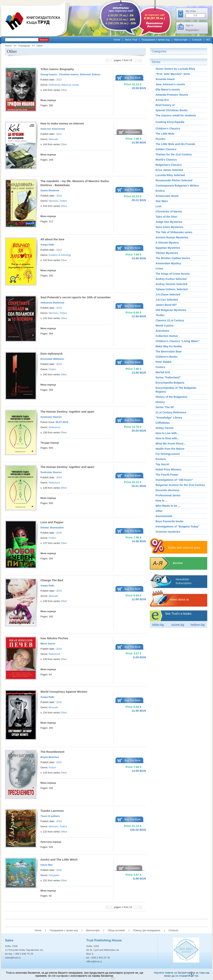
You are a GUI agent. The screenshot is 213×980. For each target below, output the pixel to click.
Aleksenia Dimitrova (52, 303)
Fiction (52, 369)
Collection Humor (167, 336)
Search (44, 40)
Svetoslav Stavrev (51, 417)
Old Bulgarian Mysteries (171, 310)
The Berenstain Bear (169, 352)
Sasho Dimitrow (50, 190)
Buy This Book (133, 78)
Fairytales (54, 875)
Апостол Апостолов (53, 129)
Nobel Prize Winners (168, 469)
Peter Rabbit (163, 362)
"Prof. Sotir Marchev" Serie (173, 74)
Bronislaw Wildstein (52, 359)
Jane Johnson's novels (170, 84)
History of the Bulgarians (171, 397)
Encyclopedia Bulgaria (170, 383)
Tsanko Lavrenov (52, 811)
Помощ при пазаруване (147, 930)
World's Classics (166, 160)
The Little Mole (165, 134)
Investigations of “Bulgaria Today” (177, 526)
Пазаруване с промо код (156, 40)
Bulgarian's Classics (169, 165)
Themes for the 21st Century (174, 154)
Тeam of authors (50, 816)
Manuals (53, 139)
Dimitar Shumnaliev (52, 528)
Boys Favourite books (170, 521)
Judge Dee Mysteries (169, 222)
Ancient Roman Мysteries (172, 237)
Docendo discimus (167, 490)
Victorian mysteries (168, 532)
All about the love (52, 239)
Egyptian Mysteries (168, 248)
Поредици (24, 46)
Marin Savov (48, 644)
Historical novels (70, 85)
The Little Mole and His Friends (175, 144)
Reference (54, 85)
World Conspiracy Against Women (64, 692)
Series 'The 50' (165, 407)
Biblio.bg (158, 625)
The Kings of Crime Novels (173, 274)
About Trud (131, 40)
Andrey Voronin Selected (171, 284)
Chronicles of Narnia (169, 211)
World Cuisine (165, 326)
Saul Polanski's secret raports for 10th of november (76, 297)
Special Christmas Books (172, 110)
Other (40, 46)
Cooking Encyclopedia (170, 122)
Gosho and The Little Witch (59, 859)
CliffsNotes (163, 423)
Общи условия (116, 930)
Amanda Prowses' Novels (172, 95)
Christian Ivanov (69, 74)
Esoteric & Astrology (60, 255)
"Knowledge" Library (169, 418)
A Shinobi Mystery (167, 243)
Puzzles (160, 139)
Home (117, 40)
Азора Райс (47, 245)
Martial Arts (163, 372)
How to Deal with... (167, 438)
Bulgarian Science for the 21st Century (180, 485)
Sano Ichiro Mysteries (169, 227)
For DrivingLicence (168, 454)
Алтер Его (162, 100)
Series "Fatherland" (168, 377)
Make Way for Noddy (169, 346)
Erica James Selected (169, 170)
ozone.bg (178, 625)
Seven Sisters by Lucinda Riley (175, 69)
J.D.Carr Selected (167, 300)
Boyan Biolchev (50, 757)
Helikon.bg (198, 625)
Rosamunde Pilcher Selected (174, 180)
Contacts (197, 40)
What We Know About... (170, 444)
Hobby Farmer (165, 428)
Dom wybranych (52, 354)
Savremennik (164, 516)
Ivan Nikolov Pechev (54, 638)
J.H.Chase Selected (168, 294)
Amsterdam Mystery (168, 263)
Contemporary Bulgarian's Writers (177, 186)
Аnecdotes (162, 331)
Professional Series (168, 495)
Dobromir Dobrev (90, 74)
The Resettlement (52, 752)
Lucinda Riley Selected (170, 175)
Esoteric (161, 459)
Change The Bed (52, 580)
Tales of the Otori (166, 217)
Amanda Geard (165, 79)
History (160, 402)
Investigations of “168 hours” (174, 480)
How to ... (161, 501)
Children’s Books (167, 357)
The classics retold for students (176, 115)
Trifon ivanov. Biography (57, 69)
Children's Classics (168, 129)
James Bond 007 (166, 305)
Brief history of (165, 105)
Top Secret (162, 464)
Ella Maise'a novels (168, 90)
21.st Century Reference (171, 412)
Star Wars (162, 201)
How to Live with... (167, 433)
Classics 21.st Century (170, 320)
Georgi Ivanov (49, 74)
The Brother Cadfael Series (173, 258)
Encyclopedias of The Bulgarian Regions (176, 390)
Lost (158, 206)
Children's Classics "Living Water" (177, 341)
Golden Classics (166, 149)
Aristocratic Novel (167, 196)
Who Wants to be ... (168, 506)
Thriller (160, 315)
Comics (160, 367)
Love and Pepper (52, 522)
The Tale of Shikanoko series (174, 232)
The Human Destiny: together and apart (67, 412)
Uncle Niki (46, 865)
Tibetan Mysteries (167, 253)
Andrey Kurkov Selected (171, 279)
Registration (192, 30)
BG (208, 40)
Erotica (160, 191)
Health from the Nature (170, 449)
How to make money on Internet (62, 123)
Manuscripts (181, 40)
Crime (159, 269)
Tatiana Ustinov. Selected (172, 289)
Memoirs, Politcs (58, 201)
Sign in (189, 25)
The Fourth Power (167, 475)
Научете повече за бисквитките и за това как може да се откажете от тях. (182, 974)
